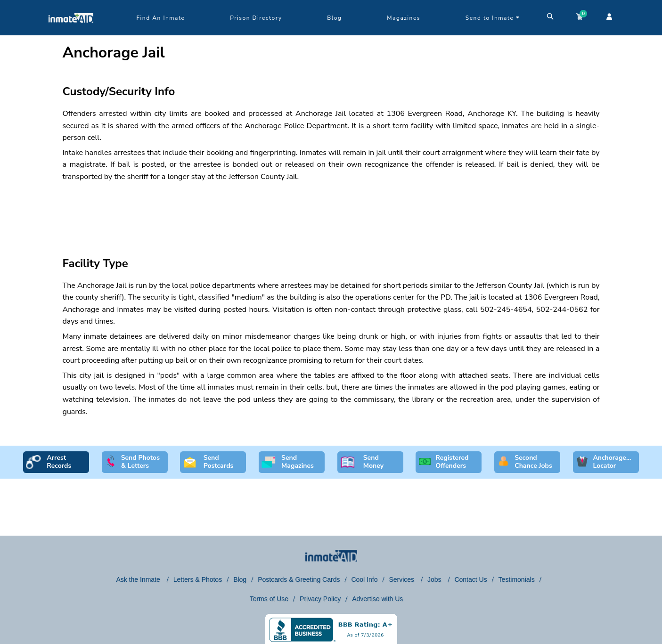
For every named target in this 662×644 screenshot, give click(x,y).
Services (402, 579)
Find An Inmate (161, 18)
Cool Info (364, 579)
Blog (334, 18)
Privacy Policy (320, 599)
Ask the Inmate (139, 579)
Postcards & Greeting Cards (299, 579)
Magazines (404, 18)
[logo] (71, 33)
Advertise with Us (377, 599)
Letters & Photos (198, 579)
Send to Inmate (493, 18)
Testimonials (517, 579)
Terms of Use (269, 599)
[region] (331, 211)
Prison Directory (256, 18)
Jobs (435, 579)
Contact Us (470, 579)
